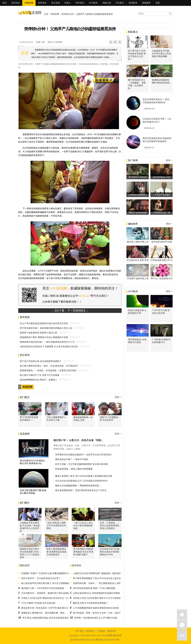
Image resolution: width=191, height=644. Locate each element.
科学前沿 (80, 3)
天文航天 (120, 3)
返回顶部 (182, 636)
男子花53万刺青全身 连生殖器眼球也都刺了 (41, 361)
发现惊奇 (133, 3)
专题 (157, 3)
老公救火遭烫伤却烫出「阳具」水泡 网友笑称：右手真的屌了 (49, 366)
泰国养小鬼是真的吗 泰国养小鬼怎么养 (38, 333)
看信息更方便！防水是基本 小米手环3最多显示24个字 (47, 608)
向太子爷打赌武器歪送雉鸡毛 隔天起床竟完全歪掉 (44, 323)
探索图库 (146, 3)
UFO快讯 (93, 3)
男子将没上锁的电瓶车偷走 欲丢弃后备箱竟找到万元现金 (50, 618)
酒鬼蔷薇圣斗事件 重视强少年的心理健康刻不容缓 (44, 337)
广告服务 (101, 631)
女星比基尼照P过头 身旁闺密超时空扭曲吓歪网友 (97, 593)
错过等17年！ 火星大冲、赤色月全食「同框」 (79, 440)
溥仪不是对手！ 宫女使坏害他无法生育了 (41, 578)
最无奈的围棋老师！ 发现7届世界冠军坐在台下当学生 (81, 490)
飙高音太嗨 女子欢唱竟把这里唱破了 (91, 603)
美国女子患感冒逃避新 (138, 213)
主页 (46, 14)
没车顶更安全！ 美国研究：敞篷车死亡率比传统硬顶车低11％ (51, 593)
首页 (4, 3)
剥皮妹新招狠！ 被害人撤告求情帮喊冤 (74, 469)
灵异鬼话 (42, 3)
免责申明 (111, 631)
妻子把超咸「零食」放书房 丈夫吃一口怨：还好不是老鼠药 (101, 613)
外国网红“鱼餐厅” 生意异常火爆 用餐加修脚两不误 (45, 573)
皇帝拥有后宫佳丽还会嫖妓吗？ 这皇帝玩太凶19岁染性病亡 (84, 455)
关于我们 (80, 631)
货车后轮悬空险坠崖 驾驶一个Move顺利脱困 (94, 588)
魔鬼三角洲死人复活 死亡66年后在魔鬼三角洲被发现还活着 (84, 476)
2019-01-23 (149, 128)
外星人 (68, 3)
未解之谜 (106, 3)
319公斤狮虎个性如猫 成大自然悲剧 (38, 603)
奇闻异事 (29, 3)
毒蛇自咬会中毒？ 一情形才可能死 (72, 459)
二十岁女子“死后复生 (162, 195)
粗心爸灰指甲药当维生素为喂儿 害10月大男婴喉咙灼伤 (47, 583)
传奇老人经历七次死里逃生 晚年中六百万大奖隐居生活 (99, 598)
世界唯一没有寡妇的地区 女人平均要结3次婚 (96, 618)
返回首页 (182, 615)
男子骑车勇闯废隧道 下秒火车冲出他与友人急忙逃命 (98, 578)
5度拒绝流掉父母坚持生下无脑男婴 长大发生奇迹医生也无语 (49, 347)
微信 (182, 625)
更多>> (118, 397)
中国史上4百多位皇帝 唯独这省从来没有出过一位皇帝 (47, 598)
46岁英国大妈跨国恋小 (138, 195)
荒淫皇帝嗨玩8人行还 (162, 177)
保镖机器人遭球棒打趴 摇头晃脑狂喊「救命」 (44, 613)
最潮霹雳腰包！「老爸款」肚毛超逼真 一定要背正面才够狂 (48, 371)
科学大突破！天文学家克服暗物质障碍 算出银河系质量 (81, 464)
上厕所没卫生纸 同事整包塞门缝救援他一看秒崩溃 (97, 573)
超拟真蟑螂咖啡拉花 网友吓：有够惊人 (38, 380)
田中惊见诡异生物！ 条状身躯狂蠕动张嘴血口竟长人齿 (46, 328)
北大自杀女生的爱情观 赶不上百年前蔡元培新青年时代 (81, 481)
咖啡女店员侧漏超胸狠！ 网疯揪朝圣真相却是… (78, 486)
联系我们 (90, 631)
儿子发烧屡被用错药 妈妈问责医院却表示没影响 (96, 608)
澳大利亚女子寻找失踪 (138, 177)
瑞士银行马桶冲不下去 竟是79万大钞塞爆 (40, 375)
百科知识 (16, 3)
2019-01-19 (149, 109)
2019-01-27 (149, 148)
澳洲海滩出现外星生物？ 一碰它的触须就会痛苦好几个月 (47, 342)
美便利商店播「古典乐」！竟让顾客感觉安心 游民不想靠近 (101, 583)
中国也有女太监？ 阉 (162, 213)
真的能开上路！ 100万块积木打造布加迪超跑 (43, 588)
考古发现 (55, 3)
